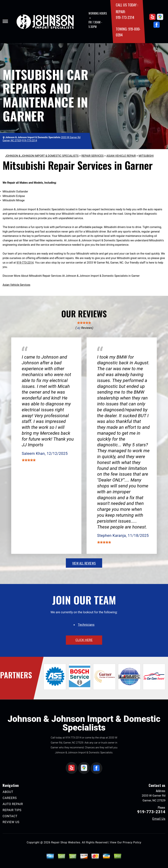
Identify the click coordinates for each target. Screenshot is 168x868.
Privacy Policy (132, 842)
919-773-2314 (125, 17)
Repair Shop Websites (66, 842)
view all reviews (84, 563)
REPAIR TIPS (12, 810)
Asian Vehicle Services (16, 285)
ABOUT (8, 792)
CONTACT (10, 816)
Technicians (86, 625)
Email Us (159, 819)
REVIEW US (11, 822)
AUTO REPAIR (13, 804)
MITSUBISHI (146, 156)
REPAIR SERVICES (92, 156)
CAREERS (10, 798)
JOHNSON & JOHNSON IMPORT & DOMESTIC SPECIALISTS (42, 156)
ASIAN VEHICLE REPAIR (121, 156)
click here (84, 640)
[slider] (84, 323)
